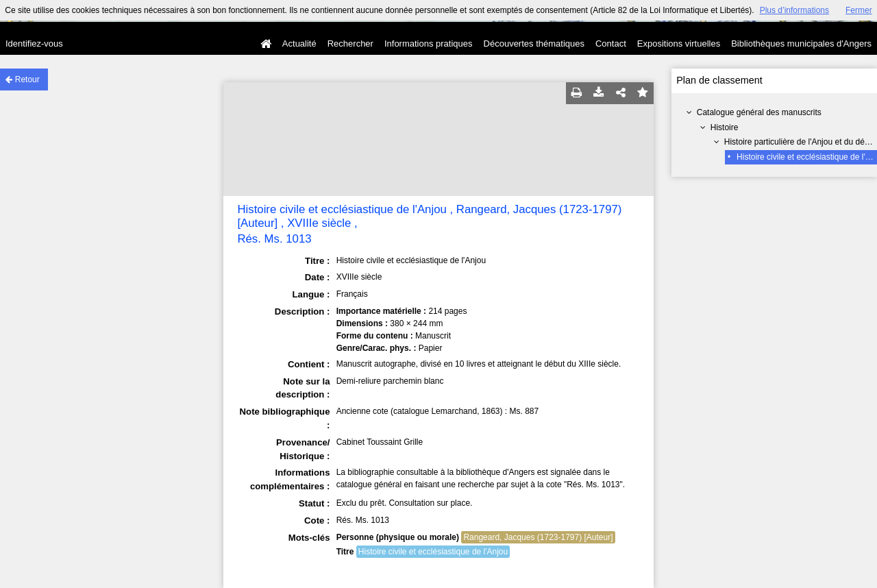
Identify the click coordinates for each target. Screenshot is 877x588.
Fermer (859, 10)
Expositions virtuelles (679, 44)
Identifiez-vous (34, 44)
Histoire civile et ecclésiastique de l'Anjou (433, 552)
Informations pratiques (429, 44)
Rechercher (350, 44)
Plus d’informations (794, 10)
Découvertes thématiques (534, 44)
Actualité (299, 44)
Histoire (725, 127)
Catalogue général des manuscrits (759, 112)
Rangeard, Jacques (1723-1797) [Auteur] (538, 537)
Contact (611, 44)
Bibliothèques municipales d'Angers (801, 44)
